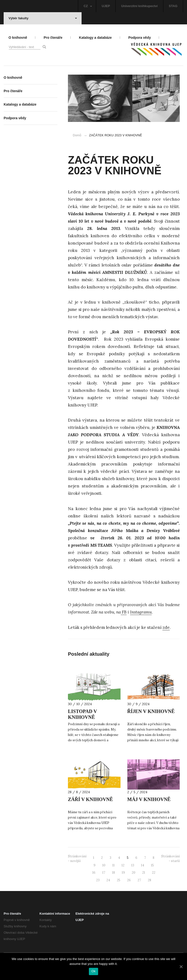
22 (154, 873)
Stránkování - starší (170, 859)
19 (123, 873)
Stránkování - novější (77, 859)
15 (152, 865)
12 (123, 865)
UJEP (106, 6)
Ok (93, 971)
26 (129, 880)
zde (166, 627)
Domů (77, 135)
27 (139, 880)
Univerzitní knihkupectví (140, 6)
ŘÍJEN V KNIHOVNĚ (151, 711)
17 (104, 873)
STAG (173, 6)
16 (94, 873)
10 (104, 865)
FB (124, 612)
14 (143, 865)
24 (108, 880)
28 (150, 880)
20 (134, 873)
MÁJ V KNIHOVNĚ (149, 799)
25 (119, 880)
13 (133, 865)
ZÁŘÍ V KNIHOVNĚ (90, 799)
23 (98, 880)
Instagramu (141, 612)
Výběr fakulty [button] (43, 18)
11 (113, 865)
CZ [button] (88, 6)
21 (144, 873)
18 (113, 873)
